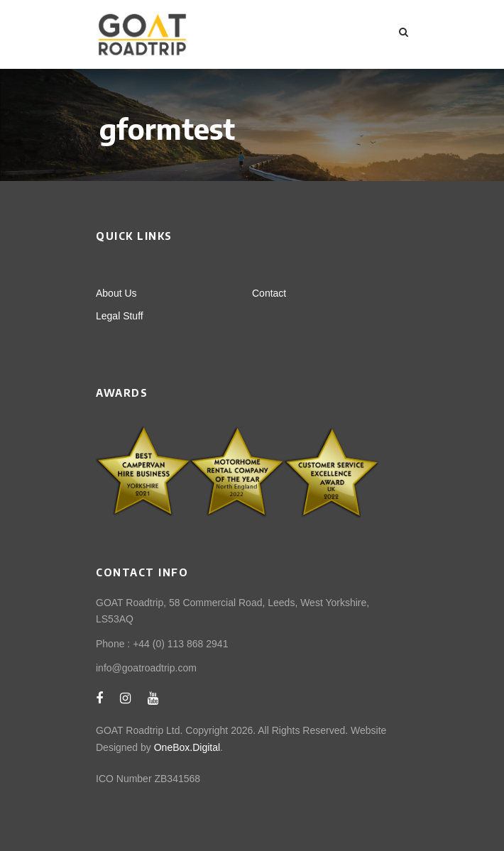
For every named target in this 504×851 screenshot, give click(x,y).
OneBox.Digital (187, 747)
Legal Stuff (120, 316)
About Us (116, 293)
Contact (269, 293)
